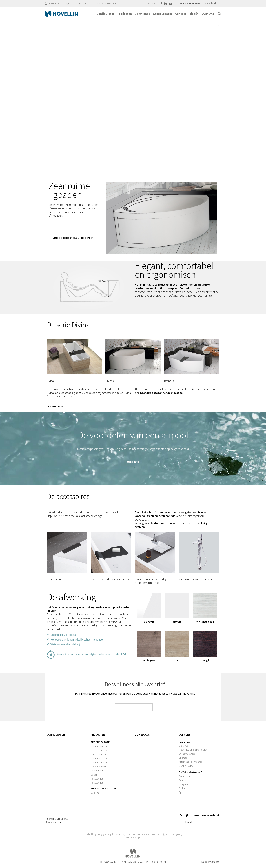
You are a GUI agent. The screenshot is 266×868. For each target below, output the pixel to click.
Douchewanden (99, 746)
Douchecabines (99, 758)
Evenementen (186, 776)
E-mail (189, 822)
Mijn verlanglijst (83, 3)
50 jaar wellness (187, 754)
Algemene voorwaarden (191, 762)
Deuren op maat (99, 750)
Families (183, 780)
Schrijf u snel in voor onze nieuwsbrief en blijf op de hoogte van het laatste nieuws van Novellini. (135, 693)
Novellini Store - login (58, 3)
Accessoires (97, 779)
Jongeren (184, 784)
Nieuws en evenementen (110, 3)
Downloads (142, 735)
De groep (184, 746)
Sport (182, 792)
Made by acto (210, 862)
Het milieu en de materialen (193, 750)
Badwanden (97, 771)
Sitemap (183, 758)
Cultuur (183, 788)
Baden (94, 775)
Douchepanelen (99, 762)
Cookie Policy (186, 766)
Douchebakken (99, 767)
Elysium (95, 793)
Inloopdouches (99, 754)
